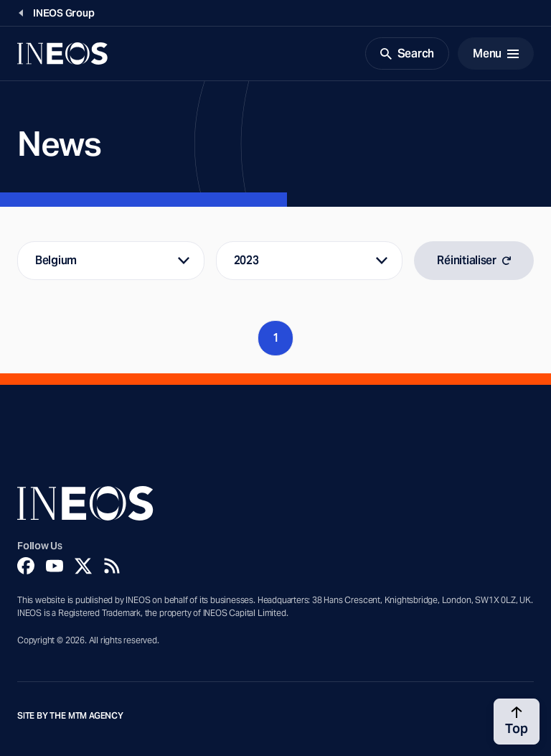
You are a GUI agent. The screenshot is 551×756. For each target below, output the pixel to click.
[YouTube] (55, 566)
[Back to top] (517, 722)
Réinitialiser (474, 260)
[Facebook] (26, 566)
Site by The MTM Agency (70, 716)
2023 (246, 260)
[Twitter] (83, 566)
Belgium (56, 260)
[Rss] (112, 566)
